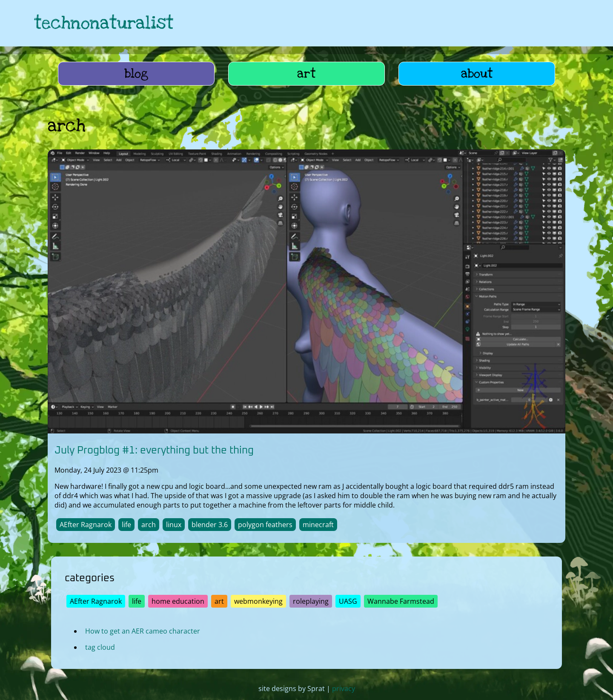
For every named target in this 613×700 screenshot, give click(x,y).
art (306, 74)
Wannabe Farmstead (401, 601)
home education (178, 601)
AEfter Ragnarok (86, 525)
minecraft (318, 525)
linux (174, 525)
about (477, 74)
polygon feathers (265, 525)
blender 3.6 (210, 525)
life (126, 525)
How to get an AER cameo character (143, 631)
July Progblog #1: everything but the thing (154, 450)
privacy (344, 689)
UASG (348, 601)
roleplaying (311, 601)
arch (149, 525)
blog (136, 74)
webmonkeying (258, 601)
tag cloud (100, 647)
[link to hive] (518, 23)
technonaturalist (104, 23)
